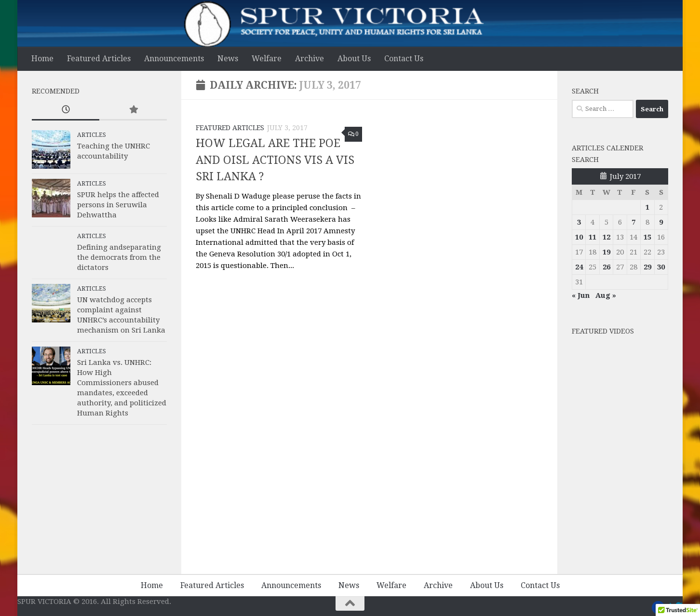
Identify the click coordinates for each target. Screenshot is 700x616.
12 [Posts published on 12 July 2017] (606, 237)
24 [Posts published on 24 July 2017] (579, 267)
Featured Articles (99, 59)
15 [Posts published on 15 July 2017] (647, 237)
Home (42, 59)
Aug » (606, 295)
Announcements (174, 59)
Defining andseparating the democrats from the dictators (119, 257)
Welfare (267, 59)
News (228, 59)
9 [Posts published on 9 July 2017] (661, 222)
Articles (92, 135)
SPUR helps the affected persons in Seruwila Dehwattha (118, 205)
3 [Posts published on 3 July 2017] (579, 222)
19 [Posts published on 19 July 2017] (606, 252)
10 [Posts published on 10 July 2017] (579, 237)
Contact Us (404, 59)
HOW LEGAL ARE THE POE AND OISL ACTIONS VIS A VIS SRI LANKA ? (275, 160)
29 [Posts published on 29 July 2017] (647, 267)
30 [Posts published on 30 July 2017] (661, 267)
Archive (310, 59)
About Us (354, 59)
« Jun (581, 295)
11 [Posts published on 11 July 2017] (592, 237)
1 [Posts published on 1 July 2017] (647, 207)
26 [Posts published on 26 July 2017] (606, 267)
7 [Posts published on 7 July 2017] (633, 222)
